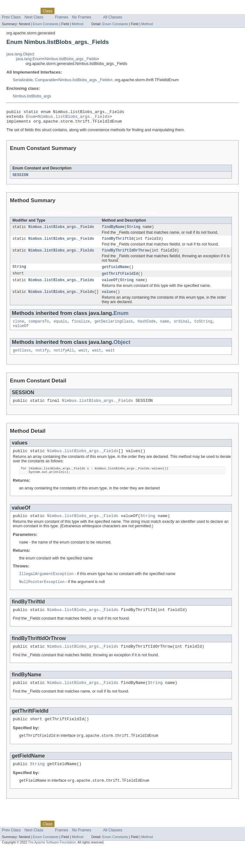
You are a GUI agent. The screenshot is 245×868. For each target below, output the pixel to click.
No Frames (82, 17)
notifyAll (64, 359)
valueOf (110, 286)
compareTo (39, 329)
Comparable (46, 80)
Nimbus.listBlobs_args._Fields (71, 59)
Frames (62, 17)
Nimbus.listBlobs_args (32, 96)
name (165, 329)
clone (19, 329)
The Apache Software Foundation (52, 862)
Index (109, 11)
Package (30, 11)
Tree (73, 11)
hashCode (147, 329)
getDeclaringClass (114, 329)
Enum (31, 118)
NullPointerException (42, 596)
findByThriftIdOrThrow (126, 255)
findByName (113, 231)
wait (83, 359)
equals (60, 329)
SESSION (20, 178)
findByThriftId (118, 243)
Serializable (23, 80)
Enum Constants (45, 24)
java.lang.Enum (29, 59)
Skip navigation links (18, 5)
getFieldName (115, 272)
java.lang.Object (20, 54)
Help (122, 11)
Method (78, 24)
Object (122, 350)
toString (203, 329)
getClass (22, 359)
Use (62, 11)
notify (42, 359)
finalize (81, 329)
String (134, 231)
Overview (10, 11)
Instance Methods (98, 217)
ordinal (182, 329)
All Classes (113, 17)
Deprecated (91, 11)
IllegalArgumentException (46, 588)
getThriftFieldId (120, 279)
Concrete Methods (141, 217)
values (109, 299)
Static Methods (58, 217)
